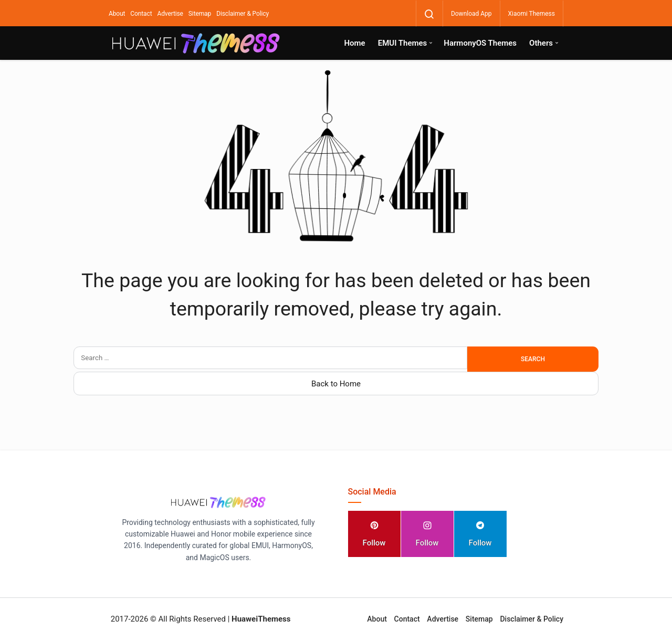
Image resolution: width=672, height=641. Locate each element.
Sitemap (200, 14)
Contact (141, 14)
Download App (471, 14)
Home (354, 43)
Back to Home (336, 384)
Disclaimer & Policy (243, 14)
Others (541, 43)
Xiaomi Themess (532, 14)
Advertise (170, 14)
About (117, 14)
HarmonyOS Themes (480, 43)
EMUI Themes (403, 43)
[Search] (429, 14)
